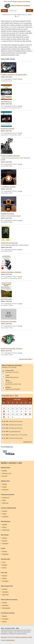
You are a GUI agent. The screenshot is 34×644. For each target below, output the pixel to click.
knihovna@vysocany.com (12, 377)
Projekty (4, 487)
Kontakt (4, 514)
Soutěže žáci (6, 530)
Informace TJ (6, 498)
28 (30, 414)
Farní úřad (4, 573)
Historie (4, 527)
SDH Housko (5, 535)
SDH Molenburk (6, 521)
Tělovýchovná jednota (8, 495)
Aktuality (20, 79)
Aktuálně (5, 511)
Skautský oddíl (5, 559)
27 (26, 414)
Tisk (9, 637)
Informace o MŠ (7, 473)
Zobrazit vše (27, 442)
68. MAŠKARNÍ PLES (15, 431)
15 (4, 411)
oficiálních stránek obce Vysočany (21, 1)
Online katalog (6, 608)
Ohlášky (4, 578)
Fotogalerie (5, 516)
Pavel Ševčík (8, 79)
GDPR (30, 637)
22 (4, 414)
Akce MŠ (5, 476)
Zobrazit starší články (25, 359)
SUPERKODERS (10, 640)
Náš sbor (5, 541)
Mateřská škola (5, 468)
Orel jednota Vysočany (8, 613)
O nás (4, 562)
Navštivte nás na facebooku (13, 389)
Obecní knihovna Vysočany (9, 600)
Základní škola (5, 481)
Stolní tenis (5, 503)
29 (4, 417)
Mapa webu (4, 637)
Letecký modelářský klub (8, 508)
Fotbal (4, 500)
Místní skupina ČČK (7, 586)
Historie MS (5, 595)
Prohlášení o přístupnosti (21, 637)
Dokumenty (5, 490)
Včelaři (3, 548)
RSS (12, 637)
